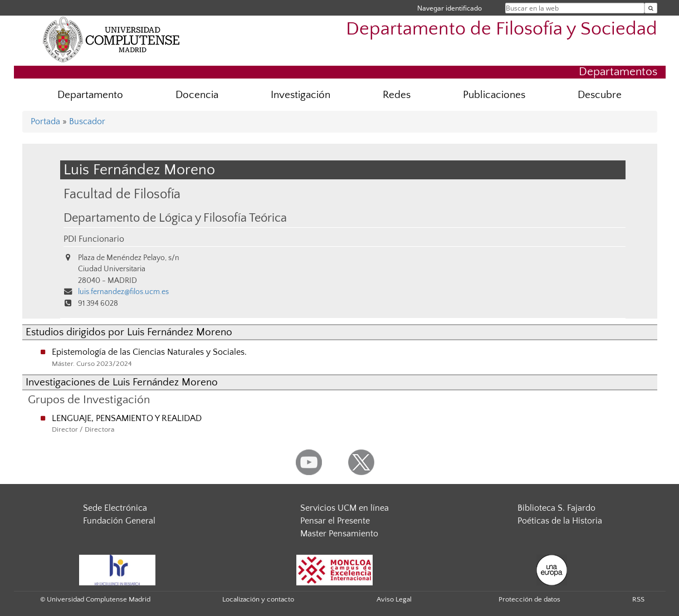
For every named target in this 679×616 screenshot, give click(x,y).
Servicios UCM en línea (345, 508)
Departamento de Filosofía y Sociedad (502, 29)
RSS (638, 599)
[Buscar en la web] (651, 8)
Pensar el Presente (335, 521)
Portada (45, 121)
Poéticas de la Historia (560, 521)
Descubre (600, 95)
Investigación (301, 95)
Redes (397, 95)
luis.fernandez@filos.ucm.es (123, 292)
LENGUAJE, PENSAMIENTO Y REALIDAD (127, 418)
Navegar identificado (450, 8)
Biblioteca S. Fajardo (556, 508)
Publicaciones (494, 95)
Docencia (197, 95)
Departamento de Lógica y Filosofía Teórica (175, 218)
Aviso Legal (394, 599)
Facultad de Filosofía (122, 194)
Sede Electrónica (115, 508)
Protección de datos (529, 599)
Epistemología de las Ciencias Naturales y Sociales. (149, 352)
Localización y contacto (258, 599)
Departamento (90, 95)
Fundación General (119, 521)
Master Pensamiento (339, 534)
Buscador (87, 121)
